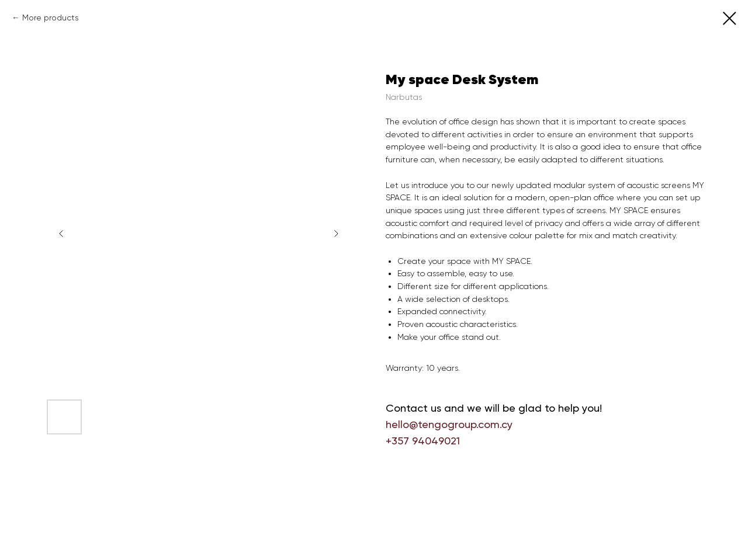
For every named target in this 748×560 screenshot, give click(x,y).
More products (51, 18)
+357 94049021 (423, 441)
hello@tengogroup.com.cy (449, 424)
